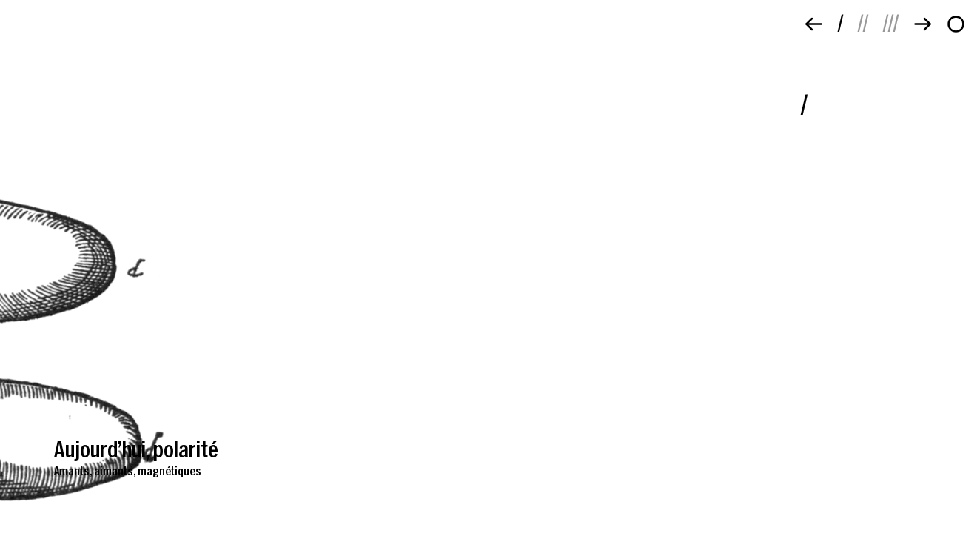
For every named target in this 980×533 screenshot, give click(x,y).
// (863, 22)
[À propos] (956, 24)
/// (891, 22)
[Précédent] (814, 24)
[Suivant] (923, 24)
